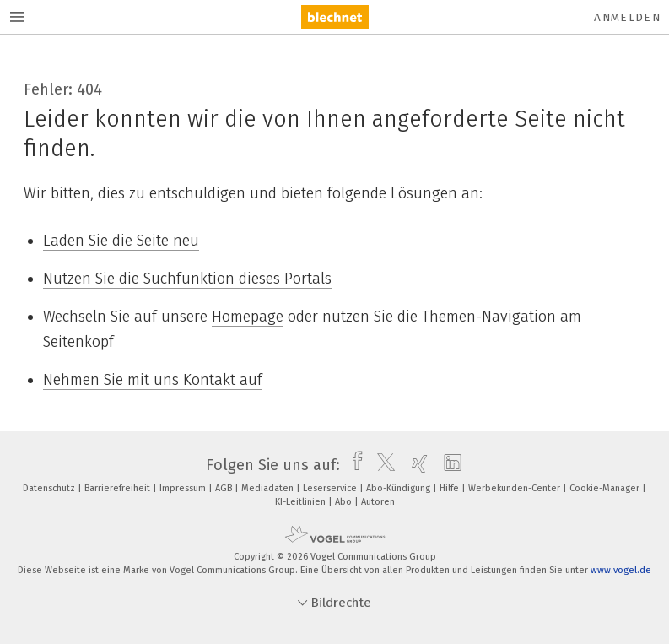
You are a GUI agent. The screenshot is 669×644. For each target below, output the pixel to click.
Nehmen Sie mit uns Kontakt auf (153, 380)
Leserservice (331, 488)
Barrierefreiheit (119, 488)
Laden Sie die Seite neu (121, 241)
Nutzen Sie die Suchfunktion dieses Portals (187, 279)
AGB (225, 488)
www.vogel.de (621, 570)
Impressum (184, 488)
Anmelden (627, 17)
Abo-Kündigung (399, 488)
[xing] (415, 465)
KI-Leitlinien (302, 502)
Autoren (378, 502)
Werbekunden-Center (515, 488)
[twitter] (382, 465)
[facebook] (353, 465)
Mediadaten (269, 488)
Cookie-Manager (606, 488)
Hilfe (450, 488)
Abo (345, 502)
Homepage (248, 317)
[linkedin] (448, 465)
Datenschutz (50, 488)
